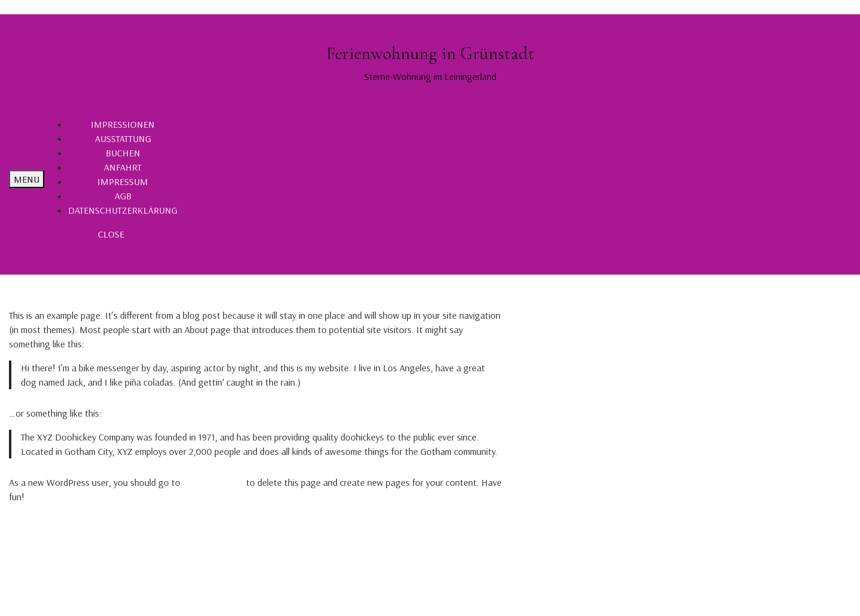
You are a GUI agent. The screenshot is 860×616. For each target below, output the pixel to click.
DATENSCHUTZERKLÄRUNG (123, 210)
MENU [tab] (27, 179)
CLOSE (111, 234)
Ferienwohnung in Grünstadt (430, 53)
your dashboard (213, 482)
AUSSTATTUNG (123, 138)
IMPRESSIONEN (123, 124)
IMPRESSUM (123, 181)
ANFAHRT (123, 167)
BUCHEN (123, 153)
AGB (123, 196)
